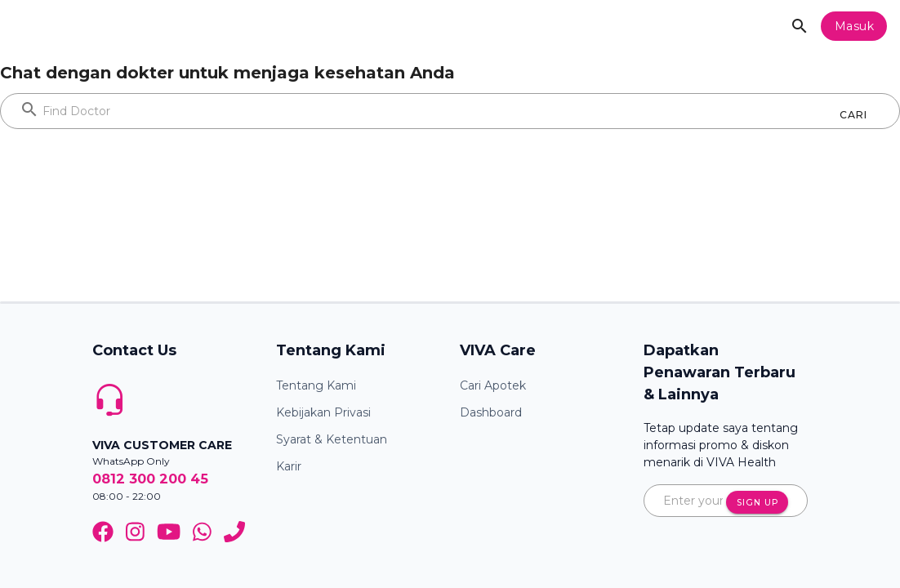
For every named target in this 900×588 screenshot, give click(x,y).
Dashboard (491, 412)
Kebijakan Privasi (323, 412)
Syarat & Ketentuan (332, 439)
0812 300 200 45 (150, 479)
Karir (289, 466)
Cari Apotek (493, 385)
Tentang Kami (316, 385)
